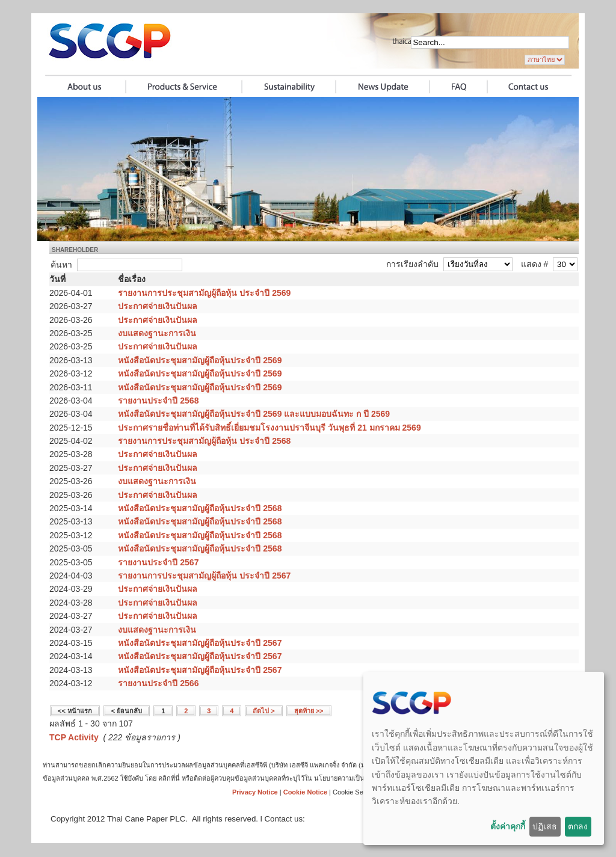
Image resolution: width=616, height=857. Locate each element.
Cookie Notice (305, 792)
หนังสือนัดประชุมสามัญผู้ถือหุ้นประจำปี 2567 (200, 643)
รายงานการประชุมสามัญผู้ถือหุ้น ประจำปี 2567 (204, 576)
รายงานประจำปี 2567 (158, 562)
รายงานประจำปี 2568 (158, 401)
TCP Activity (74, 737)
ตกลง (578, 826)
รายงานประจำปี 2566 (158, 683)
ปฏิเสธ (545, 826)
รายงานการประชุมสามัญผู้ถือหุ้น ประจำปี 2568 (204, 441)
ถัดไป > (263, 711)
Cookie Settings (356, 792)
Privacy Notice (255, 792)
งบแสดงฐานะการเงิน (157, 333)
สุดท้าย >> (309, 711)
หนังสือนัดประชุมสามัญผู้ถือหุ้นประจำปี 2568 (200, 508)
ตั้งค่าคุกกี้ (508, 826)
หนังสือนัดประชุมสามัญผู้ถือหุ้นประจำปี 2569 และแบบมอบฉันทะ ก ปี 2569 (254, 414)
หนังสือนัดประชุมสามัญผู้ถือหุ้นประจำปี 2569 (200, 360)
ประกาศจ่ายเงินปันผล (158, 306)
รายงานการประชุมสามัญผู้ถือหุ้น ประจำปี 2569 (204, 293)
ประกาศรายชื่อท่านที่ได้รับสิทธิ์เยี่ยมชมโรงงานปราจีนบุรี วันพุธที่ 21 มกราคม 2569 (269, 428)
